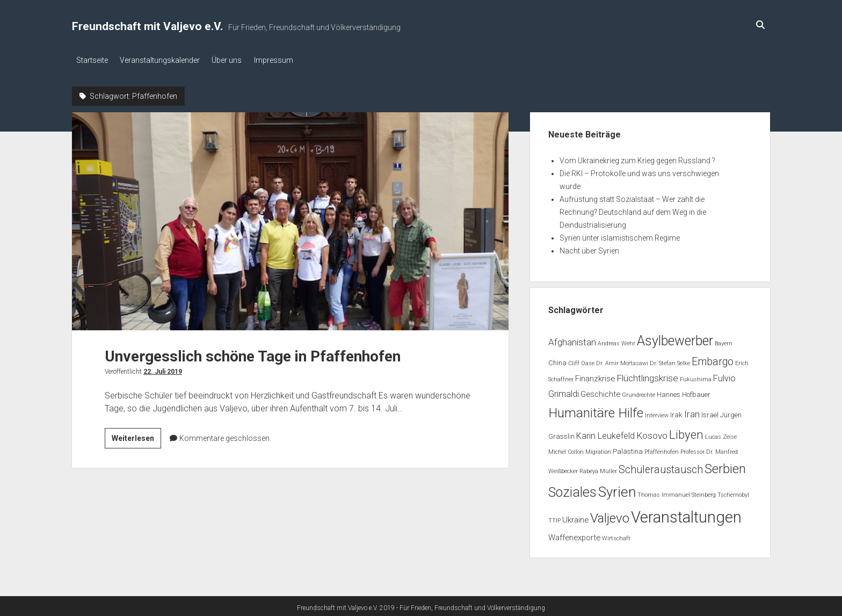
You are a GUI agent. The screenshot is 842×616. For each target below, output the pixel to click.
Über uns (235, 60)
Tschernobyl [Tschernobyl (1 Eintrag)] (733, 492)
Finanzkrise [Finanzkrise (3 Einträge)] (595, 376)
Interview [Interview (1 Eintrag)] (657, 413)
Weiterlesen (136, 437)
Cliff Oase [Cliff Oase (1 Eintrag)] (581, 361)
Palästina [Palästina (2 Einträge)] (628, 449)
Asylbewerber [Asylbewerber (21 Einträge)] (675, 338)
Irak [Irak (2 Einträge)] (676, 412)
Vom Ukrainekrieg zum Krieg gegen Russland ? (637, 158)
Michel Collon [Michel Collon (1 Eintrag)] (566, 450)
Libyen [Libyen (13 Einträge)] (686, 432)
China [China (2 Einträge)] (557, 360)
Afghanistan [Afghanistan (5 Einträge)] (572, 339)
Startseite (92, 60)
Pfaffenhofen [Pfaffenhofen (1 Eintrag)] (662, 450)
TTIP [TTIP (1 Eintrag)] (554, 519)
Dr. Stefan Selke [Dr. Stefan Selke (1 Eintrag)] (670, 361)
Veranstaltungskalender (164, 60)
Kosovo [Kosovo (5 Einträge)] (652, 433)
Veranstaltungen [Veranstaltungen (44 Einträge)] (686, 515)
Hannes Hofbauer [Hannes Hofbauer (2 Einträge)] (684, 392)
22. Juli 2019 (163, 369)
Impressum (286, 60)
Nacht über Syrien (589, 248)
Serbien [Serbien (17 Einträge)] (725, 466)
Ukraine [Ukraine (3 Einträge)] (575, 518)
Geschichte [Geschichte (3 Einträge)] (600, 392)
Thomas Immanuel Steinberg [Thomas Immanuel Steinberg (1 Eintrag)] (677, 492)
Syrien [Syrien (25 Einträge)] (617, 489)
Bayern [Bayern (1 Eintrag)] (724, 341)
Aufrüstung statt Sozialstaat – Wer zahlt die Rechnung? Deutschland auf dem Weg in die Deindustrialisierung (633, 209)
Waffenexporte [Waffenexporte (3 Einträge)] (574, 535)
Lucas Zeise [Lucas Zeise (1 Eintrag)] (721, 434)
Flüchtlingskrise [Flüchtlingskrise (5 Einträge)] (647, 376)
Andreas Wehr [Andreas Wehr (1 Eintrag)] (616, 341)
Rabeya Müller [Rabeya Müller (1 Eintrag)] (598, 469)
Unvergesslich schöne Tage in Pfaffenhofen (290, 219)
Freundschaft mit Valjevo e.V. (147, 26)
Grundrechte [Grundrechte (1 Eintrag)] (638, 392)
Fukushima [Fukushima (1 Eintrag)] (696, 377)
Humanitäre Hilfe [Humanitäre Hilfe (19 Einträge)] (596, 410)
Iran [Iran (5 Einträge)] (692, 411)
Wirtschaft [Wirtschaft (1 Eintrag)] (616, 536)
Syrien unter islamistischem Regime (620, 235)
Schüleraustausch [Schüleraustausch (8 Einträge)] (661, 467)
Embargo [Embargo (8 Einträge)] (713, 359)
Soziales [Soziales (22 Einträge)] (572, 490)
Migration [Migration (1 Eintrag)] (598, 450)
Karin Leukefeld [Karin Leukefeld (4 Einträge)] (605, 433)
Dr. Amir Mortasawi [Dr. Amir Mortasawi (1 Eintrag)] (622, 361)
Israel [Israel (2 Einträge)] (710, 412)
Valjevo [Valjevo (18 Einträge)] (610, 516)
